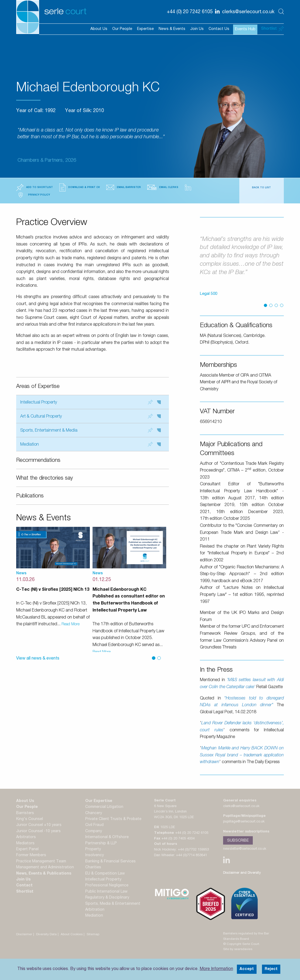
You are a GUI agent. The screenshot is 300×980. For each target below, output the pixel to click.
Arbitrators (26, 837)
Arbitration (95, 910)
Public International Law (106, 892)
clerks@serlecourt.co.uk (241, 806)
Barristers (25, 813)
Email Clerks (163, 187)
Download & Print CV (80, 187)
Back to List (261, 188)
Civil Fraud (94, 825)
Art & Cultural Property (91, 416)
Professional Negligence (107, 886)
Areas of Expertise (38, 387)
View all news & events (38, 659)
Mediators (25, 844)
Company (94, 831)
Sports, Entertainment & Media (91, 430)
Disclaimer (24, 934)
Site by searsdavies (238, 949)
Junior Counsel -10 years (38, 831)
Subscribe (238, 841)
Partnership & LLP (101, 844)
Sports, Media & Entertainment (113, 904)
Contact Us (219, 29)
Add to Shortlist (35, 187)
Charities (93, 868)
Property (93, 849)
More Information (216, 969)
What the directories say (45, 479)
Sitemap (93, 934)
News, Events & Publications (44, 874)
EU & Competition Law (105, 874)
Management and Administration (45, 868)
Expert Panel (27, 849)
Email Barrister (124, 187)
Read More (71, 624)
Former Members (31, 855)
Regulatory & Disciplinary (107, 898)
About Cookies (72, 934)
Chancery (94, 813)
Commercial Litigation (104, 807)
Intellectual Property (91, 402)
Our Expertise (99, 801)
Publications (30, 496)
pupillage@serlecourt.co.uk (244, 822)
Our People (122, 29)
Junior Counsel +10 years (39, 825)
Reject (271, 969)
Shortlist (25, 892)
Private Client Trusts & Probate (113, 819)
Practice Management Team (41, 862)
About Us (99, 29)
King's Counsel (30, 819)
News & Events (172, 29)
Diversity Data (46, 934)
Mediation (91, 444)
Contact (24, 886)
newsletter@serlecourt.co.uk (245, 849)
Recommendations (38, 461)
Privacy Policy (33, 195)
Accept (247, 969)
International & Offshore (107, 837)
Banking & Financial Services (110, 862)
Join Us (197, 29)
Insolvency (95, 855)
